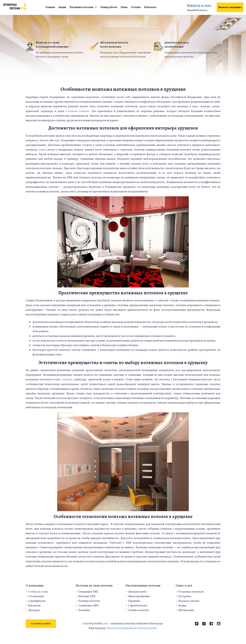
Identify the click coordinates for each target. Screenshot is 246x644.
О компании (36, 596)
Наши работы (109, 7)
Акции (62, 7)
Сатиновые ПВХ (88, 605)
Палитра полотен (89, 601)
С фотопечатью (138, 605)
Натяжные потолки (81, 7)
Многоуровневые (139, 596)
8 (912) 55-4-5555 (199, 8)
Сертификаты (37, 601)
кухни (42, 150)
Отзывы (136, 7)
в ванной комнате (77, 111)
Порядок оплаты (189, 601)
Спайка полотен (138, 610)
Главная (50, 7)
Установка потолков (191, 592)
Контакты (150, 7)
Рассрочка (185, 596)
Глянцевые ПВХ (88, 592)
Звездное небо (137, 592)
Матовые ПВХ (87, 596)
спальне (67, 379)
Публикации (186, 610)
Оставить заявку (41, 624)
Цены (124, 7)
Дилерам (34, 610)
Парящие (134, 601)
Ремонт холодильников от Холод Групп (132, 628)
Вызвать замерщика (230, 7)
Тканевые (84, 610)
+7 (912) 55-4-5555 (38, 592)
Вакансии (34, 605)
